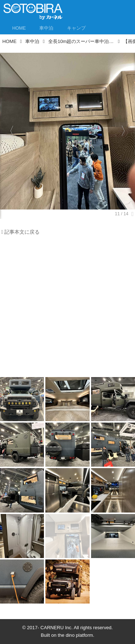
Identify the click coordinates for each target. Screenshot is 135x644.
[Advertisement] (67, 308)
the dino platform (76, 635)
